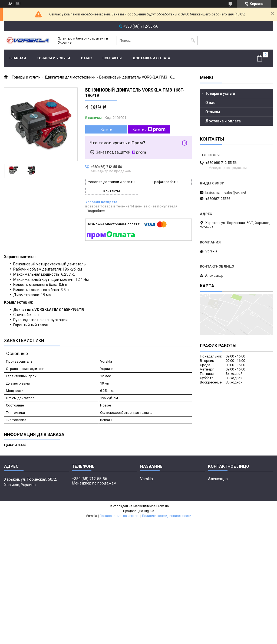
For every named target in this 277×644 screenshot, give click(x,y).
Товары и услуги (53, 58)
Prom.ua (163, 506)
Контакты (112, 58)
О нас (86, 58)
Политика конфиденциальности (167, 516)
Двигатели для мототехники (70, 77)
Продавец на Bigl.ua (139, 511)
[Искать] (193, 40)
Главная (18, 58)
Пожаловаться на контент (120, 516)
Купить (106, 129)
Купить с (149, 129)
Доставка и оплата (151, 58)
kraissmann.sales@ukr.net (226, 192)
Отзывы (213, 112)
